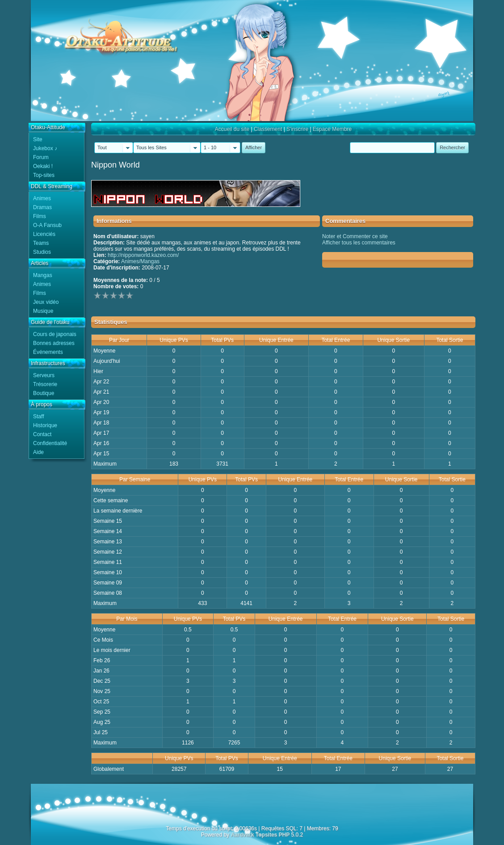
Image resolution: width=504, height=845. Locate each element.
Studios (42, 252)
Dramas (42, 207)
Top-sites (44, 175)
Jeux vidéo (46, 302)
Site (38, 139)
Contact (42, 434)
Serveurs (44, 375)
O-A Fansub (47, 225)
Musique (43, 311)
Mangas (43, 275)
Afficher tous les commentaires (359, 243)
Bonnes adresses (54, 343)
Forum (41, 157)
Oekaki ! (43, 166)
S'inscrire (297, 129)
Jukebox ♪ (45, 148)
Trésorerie (45, 384)
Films (40, 216)
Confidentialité (50, 443)
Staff (38, 416)
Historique (45, 425)
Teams (41, 243)
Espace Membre (332, 129)
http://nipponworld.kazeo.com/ (143, 255)
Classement (268, 129)
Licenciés (44, 234)
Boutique (44, 393)
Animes (42, 198)
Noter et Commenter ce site (355, 236)
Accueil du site (232, 129)
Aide (38, 452)
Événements (48, 352)
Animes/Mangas (140, 261)
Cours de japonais (55, 334)
